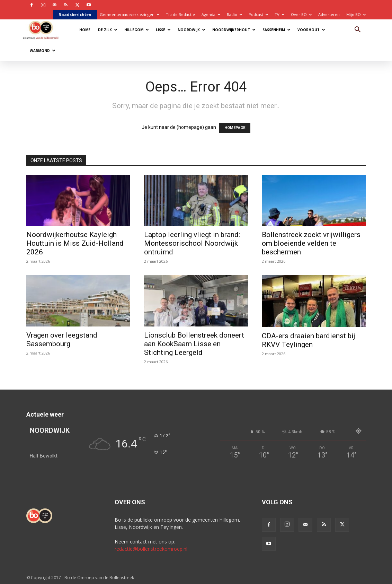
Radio (234, 14)
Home (85, 30)
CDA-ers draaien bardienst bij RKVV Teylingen (309, 340)
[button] (357, 30)
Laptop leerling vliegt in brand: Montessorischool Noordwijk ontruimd (192, 243)
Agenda (211, 14)
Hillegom (137, 30)
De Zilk (108, 30)
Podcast (258, 14)
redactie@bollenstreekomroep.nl (151, 549)
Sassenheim (277, 30)
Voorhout (311, 30)
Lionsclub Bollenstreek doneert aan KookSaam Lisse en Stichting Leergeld (194, 344)
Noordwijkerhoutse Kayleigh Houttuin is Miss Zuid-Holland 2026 (75, 243)
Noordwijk (191, 30)
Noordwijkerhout (234, 30)
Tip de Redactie (180, 14)
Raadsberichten (75, 14)
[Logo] (44, 30)
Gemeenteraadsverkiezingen (130, 14)
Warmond (43, 51)
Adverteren (329, 14)
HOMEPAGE (235, 128)
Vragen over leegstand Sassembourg (62, 339)
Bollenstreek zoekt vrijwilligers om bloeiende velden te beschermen (311, 243)
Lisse (163, 30)
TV (279, 14)
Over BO (301, 14)
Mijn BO (356, 14)
